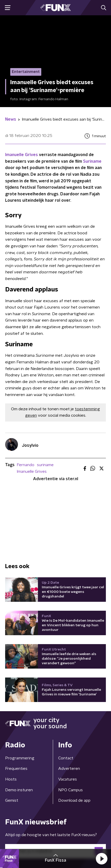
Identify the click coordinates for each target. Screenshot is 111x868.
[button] (102, 859)
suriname (45, 465)
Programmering (20, 758)
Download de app (74, 800)
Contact (66, 758)
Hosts (11, 779)
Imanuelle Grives (22, 155)
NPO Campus (70, 790)
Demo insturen (19, 790)
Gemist (12, 800)
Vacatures (68, 779)
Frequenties (16, 769)
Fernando (26, 465)
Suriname (92, 161)
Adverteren (69, 769)
